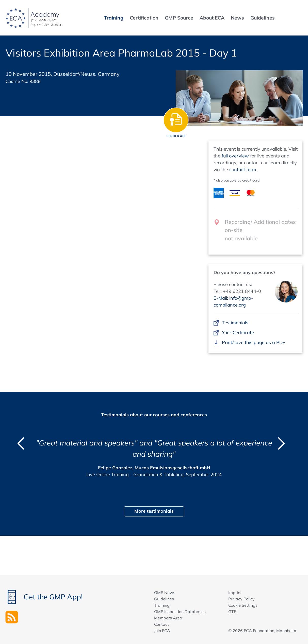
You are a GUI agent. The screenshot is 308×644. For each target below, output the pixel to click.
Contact (161, 624)
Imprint (235, 593)
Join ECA (162, 631)
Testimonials (235, 323)
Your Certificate (238, 333)
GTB (232, 612)
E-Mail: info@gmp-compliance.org (233, 301)
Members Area (168, 618)
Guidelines (164, 599)
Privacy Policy (241, 599)
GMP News (165, 593)
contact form (243, 169)
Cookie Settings (243, 605)
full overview (235, 156)
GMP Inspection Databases (180, 612)
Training (162, 605)
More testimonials (154, 511)
